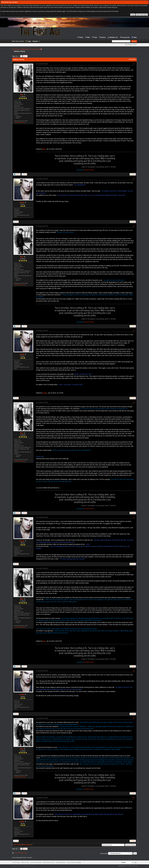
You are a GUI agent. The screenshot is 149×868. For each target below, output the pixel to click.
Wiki (88, 37)
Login (29, 41)
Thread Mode (132, 59)
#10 (133, 798)
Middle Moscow (25, 49)
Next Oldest (18, 845)
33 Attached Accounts (20, 122)
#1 (134, 64)
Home (81, 37)
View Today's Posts (131, 45)
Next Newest (27, 845)
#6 (134, 517)
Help (135, 37)
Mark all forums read (49, 862)
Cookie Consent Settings (74, 862)
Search (103, 37)
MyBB (20, 866)
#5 (134, 402)
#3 (134, 226)
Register (35, 41)
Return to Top (25, 862)
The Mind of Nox (89, 170)
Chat (95, 37)
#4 (134, 331)
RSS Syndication (61, 862)
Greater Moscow (35, 49)
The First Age (16, 49)
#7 (134, 568)
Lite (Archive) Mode (36, 862)
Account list (126, 37)
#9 (134, 718)
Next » (25, 56)
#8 (134, 671)
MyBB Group (33, 866)
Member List (114, 37)
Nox (22, 94)
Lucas (22, 202)
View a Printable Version (21, 853)
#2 (134, 179)
